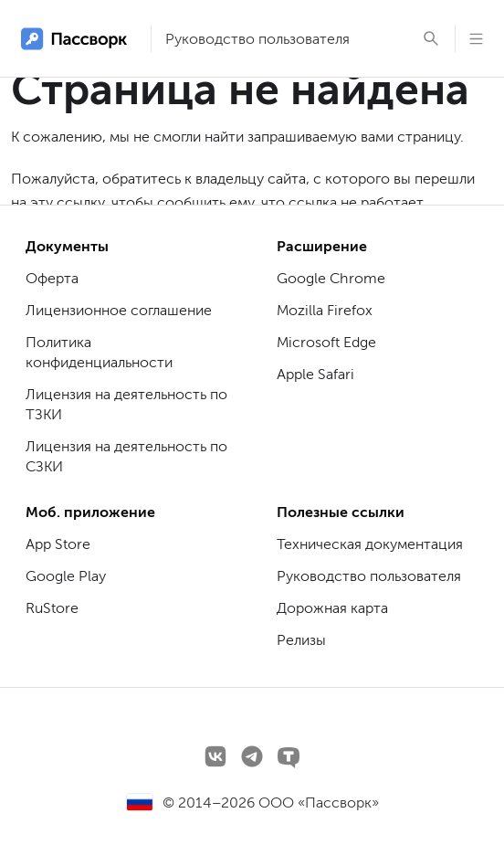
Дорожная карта (332, 608)
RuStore (52, 608)
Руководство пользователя (257, 39)
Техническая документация (370, 544)
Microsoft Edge (326, 342)
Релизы (301, 640)
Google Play (66, 576)
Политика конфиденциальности (99, 352)
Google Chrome (331, 278)
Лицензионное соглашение (119, 310)
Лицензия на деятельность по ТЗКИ (126, 404)
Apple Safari (315, 374)
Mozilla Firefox (325, 310)
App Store (58, 544)
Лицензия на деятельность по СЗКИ (126, 456)
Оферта (52, 278)
